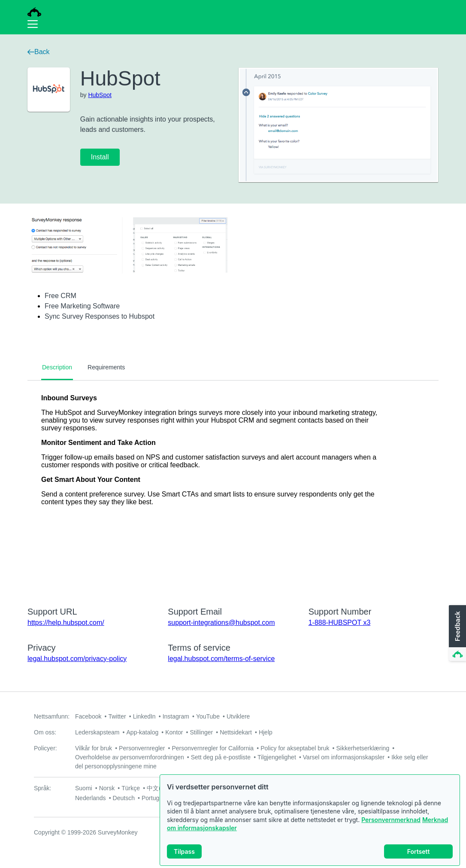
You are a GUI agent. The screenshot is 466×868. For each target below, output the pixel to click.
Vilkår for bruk (94, 748)
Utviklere (238, 716)
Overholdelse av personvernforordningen (130, 757)
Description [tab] (57, 367)
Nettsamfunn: (52, 716)
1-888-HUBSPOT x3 (340, 623)
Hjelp (266, 732)
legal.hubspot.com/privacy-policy (77, 659)
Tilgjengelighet (277, 757)
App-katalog (143, 732)
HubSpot (100, 95)
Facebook (88, 716)
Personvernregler (142, 748)
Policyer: (45, 748)
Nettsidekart (236, 732)
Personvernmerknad (391, 820)
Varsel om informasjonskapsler (344, 757)
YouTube (208, 716)
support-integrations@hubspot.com (221, 623)
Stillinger (201, 732)
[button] (457, 633)
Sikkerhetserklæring (363, 748)
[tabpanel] (233, 488)
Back (39, 52)
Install (100, 157)
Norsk (107, 788)
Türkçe (131, 788)
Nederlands (91, 798)
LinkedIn (144, 716)
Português (155, 798)
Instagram (176, 716)
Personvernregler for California (213, 748)
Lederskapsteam (97, 732)
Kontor (174, 732)
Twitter (117, 716)
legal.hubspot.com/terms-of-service (221, 659)
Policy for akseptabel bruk (295, 748)
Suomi (84, 788)
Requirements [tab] (106, 367)
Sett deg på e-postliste (221, 757)
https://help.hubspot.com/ (66, 623)
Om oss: (45, 732)
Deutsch (124, 798)
